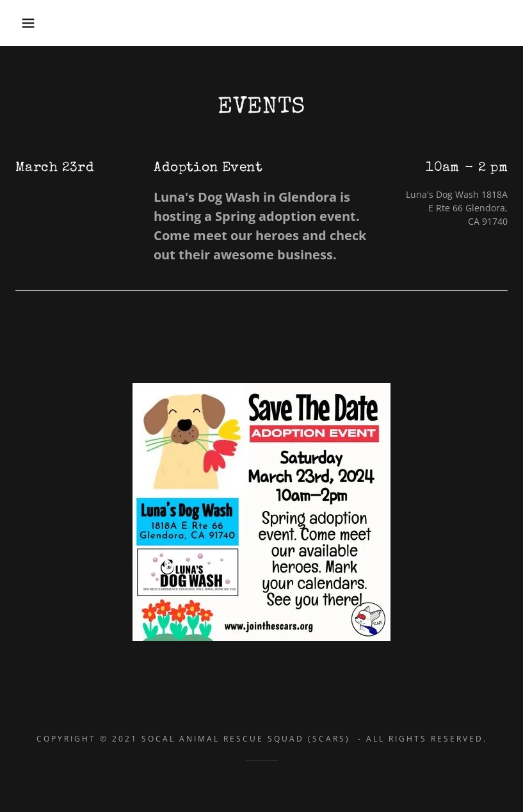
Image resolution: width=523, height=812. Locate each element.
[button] (26, 23)
